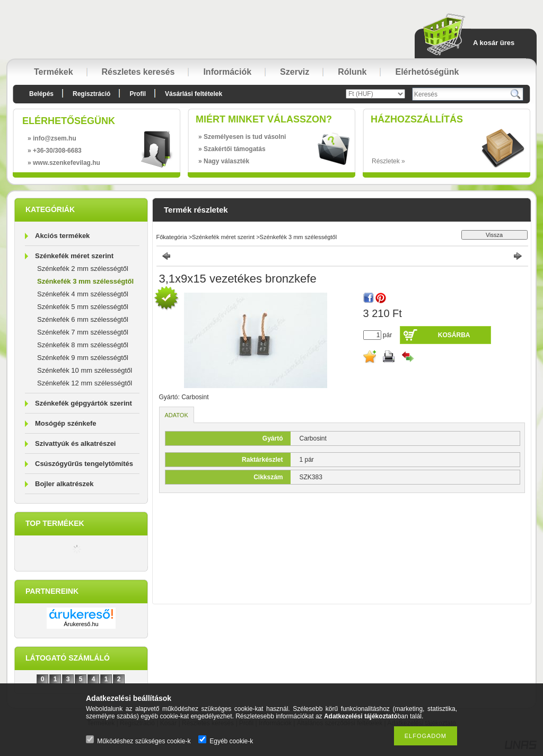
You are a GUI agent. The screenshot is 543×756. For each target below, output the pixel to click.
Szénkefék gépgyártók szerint (84, 403)
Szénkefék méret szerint (74, 256)
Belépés (41, 94)
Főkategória (172, 237)
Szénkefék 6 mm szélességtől (83, 319)
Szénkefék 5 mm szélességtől (83, 307)
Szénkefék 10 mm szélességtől (85, 370)
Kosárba (454, 335)
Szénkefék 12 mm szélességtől (85, 383)
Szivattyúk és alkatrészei (75, 443)
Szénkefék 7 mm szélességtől (83, 332)
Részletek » (388, 161)
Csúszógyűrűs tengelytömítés (84, 464)
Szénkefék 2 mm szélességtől (83, 269)
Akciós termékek (62, 236)
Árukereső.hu (81, 624)
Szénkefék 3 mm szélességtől (85, 281)
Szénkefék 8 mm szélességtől (83, 345)
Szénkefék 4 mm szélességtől (83, 294)
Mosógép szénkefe (66, 423)
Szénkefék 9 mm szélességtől (83, 358)
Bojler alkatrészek (64, 484)
